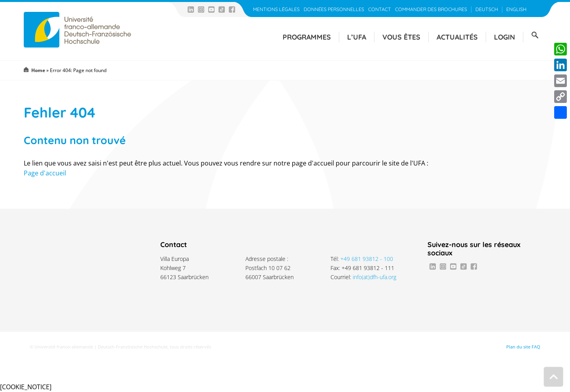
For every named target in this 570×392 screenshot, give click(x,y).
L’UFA (357, 37)
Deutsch (487, 9)
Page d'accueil (45, 173)
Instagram (201, 10)
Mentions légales (276, 9)
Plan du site (518, 347)
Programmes (307, 37)
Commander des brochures (431, 9)
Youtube (211, 10)
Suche (535, 35)
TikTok (222, 10)
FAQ (536, 347)
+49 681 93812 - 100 (367, 259)
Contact (380, 9)
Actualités (457, 37)
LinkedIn (191, 10)
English (516, 9)
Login (504, 37)
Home (38, 70)
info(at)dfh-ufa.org (374, 277)
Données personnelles (334, 9)
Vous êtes (401, 37)
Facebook (232, 10)
